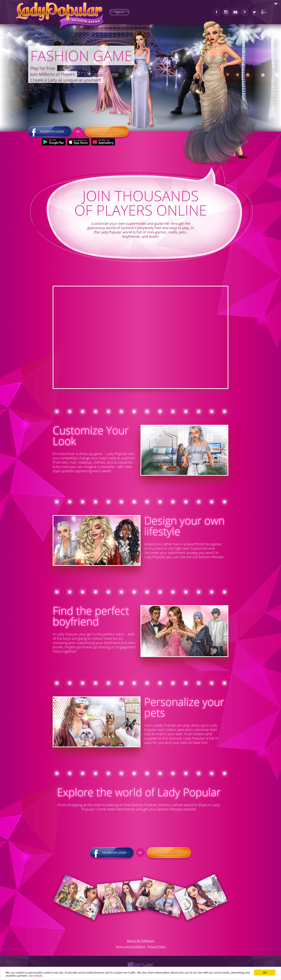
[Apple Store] (78, 142)
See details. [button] (36, 976)
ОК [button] (265, 973)
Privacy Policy (157, 947)
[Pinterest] (245, 12)
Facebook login (50, 132)
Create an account (107, 132)
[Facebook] (216, 12)
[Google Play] (53, 142)
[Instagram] (226, 12)
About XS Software (140, 941)
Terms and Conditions (130, 947)
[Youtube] (235, 12)
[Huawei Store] (103, 142)
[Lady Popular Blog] (264, 12)
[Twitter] (254, 12)
